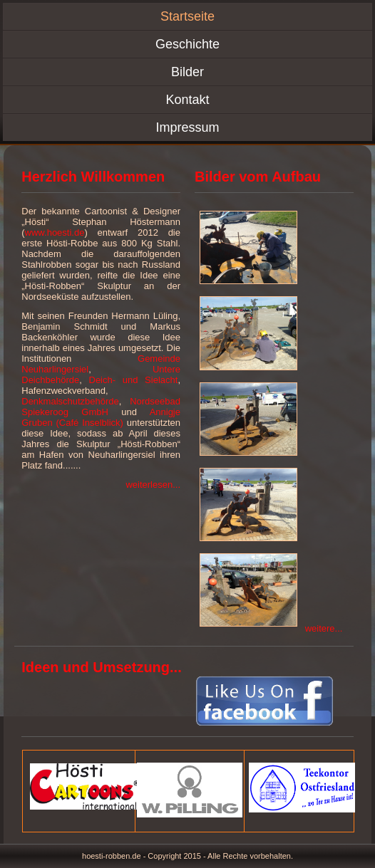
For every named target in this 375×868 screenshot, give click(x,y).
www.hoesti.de (55, 232)
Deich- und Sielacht (134, 380)
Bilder (187, 72)
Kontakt (187, 100)
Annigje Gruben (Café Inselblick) (101, 417)
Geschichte (187, 44)
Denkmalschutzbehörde (70, 401)
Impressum (187, 127)
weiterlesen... (153, 485)
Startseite (187, 16)
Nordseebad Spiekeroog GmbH (101, 407)
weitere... (324, 628)
